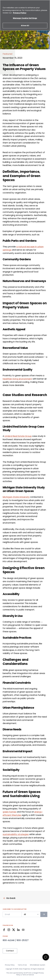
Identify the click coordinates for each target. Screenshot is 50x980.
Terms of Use (22, 965)
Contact (10, 951)
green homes (10, 812)
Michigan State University (16, 497)
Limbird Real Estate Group (18, 436)
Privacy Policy (10, 965)
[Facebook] (4, 930)
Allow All (25, 24)
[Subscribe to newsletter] (44, 914)
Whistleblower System (38, 965)
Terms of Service (28, 975)
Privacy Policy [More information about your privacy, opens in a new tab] (20, 11)
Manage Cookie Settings (25, 17)
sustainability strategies (16, 834)
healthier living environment (17, 379)
